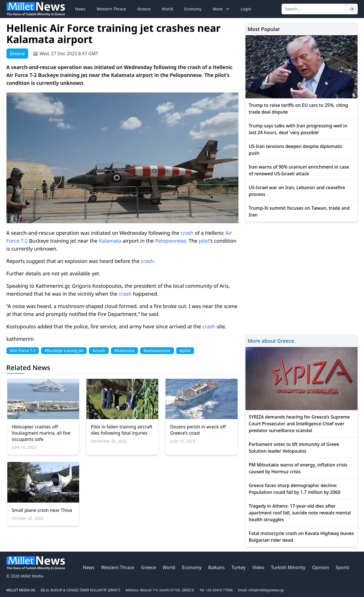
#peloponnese (157, 351)
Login (246, 9)
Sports (342, 567)
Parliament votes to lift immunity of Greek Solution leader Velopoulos (294, 448)
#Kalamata (124, 351)
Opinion (320, 567)
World (168, 9)
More (222, 9)
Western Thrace (111, 9)
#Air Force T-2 (23, 351)
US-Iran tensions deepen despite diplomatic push (296, 150)
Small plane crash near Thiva (42, 510)
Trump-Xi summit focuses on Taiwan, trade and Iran (299, 211)
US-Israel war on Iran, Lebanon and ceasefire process (297, 191)
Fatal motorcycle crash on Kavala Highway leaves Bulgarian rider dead (301, 537)
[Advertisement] (302, 277)
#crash (99, 351)
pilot (204, 241)
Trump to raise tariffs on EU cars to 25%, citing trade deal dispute (299, 109)
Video (258, 567)
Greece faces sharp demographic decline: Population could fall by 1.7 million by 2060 (295, 489)
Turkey (238, 567)
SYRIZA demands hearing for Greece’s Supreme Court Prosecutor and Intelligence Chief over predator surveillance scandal (300, 424)
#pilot (185, 351)
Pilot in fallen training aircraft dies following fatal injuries (122, 430)
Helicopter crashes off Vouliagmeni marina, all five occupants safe (41, 433)
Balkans (217, 567)
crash (187, 233)
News (80, 9)
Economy (193, 9)
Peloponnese (171, 241)
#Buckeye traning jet (64, 351)
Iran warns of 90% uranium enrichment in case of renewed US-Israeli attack (299, 170)
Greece (144, 9)
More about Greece (271, 341)
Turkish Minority (288, 567)
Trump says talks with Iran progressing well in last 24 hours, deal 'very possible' (298, 129)
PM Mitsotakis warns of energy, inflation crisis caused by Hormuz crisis (298, 468)
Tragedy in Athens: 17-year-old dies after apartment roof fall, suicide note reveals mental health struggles (300, 513)
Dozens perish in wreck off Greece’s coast (198, 430)
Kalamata (110, 241)
